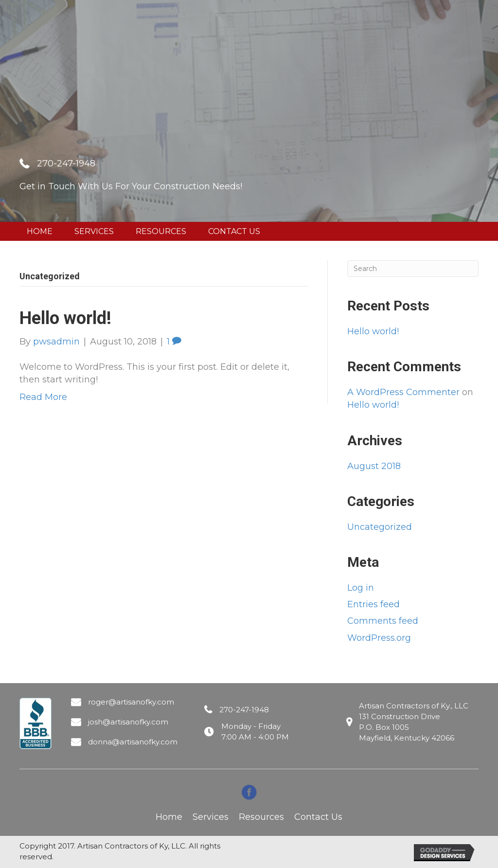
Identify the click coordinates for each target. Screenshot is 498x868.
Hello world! (65, 318)
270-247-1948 (66, 163)
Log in (361, 588)
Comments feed (383, 621)
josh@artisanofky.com (128, 722)
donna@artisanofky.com (133, 742)
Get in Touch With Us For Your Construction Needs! (131, 186)
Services (211, 817)
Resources (261, 817)
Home (169, 817)
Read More (43, 397)
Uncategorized (380, 527)
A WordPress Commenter (403, 392)
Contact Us (318, 817)
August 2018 (374, 466)
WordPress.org (379, 638)
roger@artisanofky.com (131, 702)
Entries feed (373, 604)
